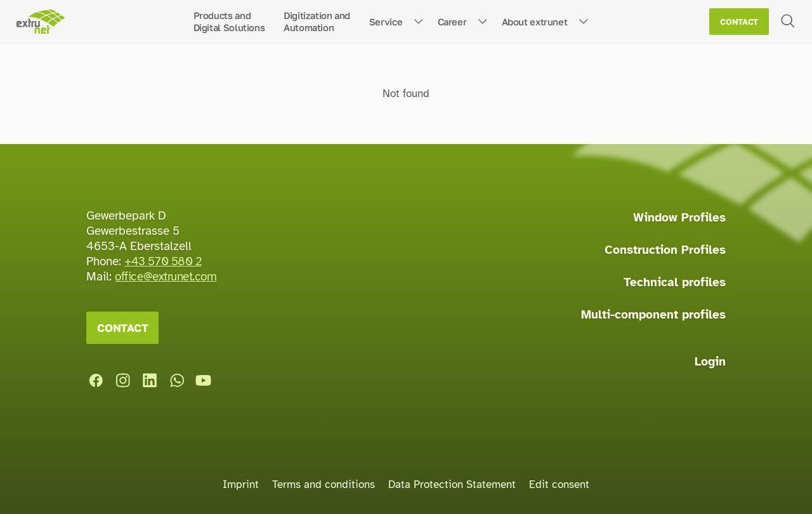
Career (452, 22)
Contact (739, 22)
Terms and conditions (324, 484)
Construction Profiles (665, 250)
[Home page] (40, 22)
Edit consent (559, 484)
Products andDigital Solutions (229, 21)
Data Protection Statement (452, 484)
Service (386, 22)
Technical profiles (675, 282)
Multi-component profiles (653, 315)
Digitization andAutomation (317, 21)
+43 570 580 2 (163, 261)
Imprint (241, 484)
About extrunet (535, 22)
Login (710, 362)
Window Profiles (679, 218)
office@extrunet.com (166, 277)
